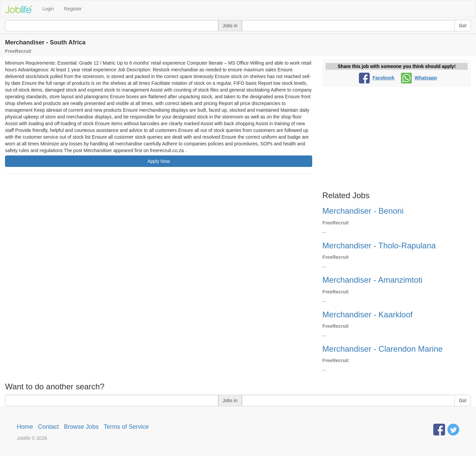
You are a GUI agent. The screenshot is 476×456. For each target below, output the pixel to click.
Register (73, 9)
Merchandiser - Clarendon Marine (382, 349)
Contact (48, 427)
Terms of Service (126, 427)
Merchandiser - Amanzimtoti (372, 280)
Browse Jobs (81, 427)
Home (25, 427)
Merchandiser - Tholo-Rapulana (379, 245)
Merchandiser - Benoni (363, 211)
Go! (463, 26)
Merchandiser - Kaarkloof (367, 314)
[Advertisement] (159, 228)
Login (48, 9)
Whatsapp (419, 78)
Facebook (377, 78)
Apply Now (159, 161)
